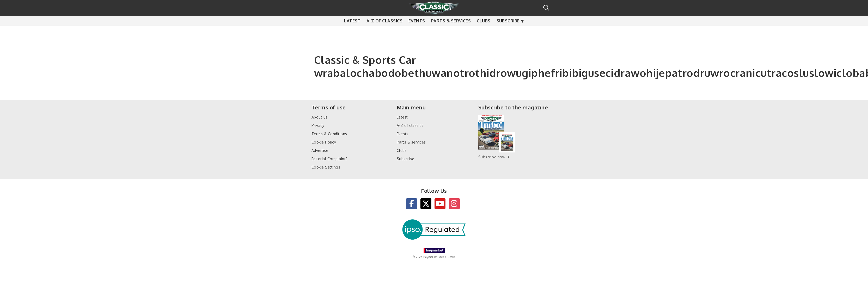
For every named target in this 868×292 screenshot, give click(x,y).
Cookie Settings (326, 167)
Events (417, 28)
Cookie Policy (324, 142)
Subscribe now (492, 157)
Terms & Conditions (329, 134)
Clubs (484, 28)
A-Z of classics (384, 28)
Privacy (318, 125)
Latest (352, 28)
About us (320, 117)
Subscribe (508, 28)
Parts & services (451, 28)
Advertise (320, 150)
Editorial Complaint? (330, 159)
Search (546, 8)
